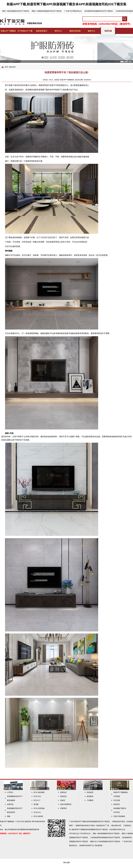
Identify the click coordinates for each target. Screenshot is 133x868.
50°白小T (37, 800)
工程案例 (90, 800)
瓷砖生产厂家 (104, 826)
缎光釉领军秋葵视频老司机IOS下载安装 (99, 11)
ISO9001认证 (120, 830)
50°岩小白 (37, 812)
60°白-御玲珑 (38, 816)
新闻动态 (63, 792)
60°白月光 (37, 796)
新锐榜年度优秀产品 (87, 845)
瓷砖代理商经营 (66, 804)
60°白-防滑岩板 (39, 808)
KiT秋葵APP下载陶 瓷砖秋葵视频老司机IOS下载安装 (91, 822)
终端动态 (63, 796)
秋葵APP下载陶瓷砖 (7, 822)
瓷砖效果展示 (42, 31)
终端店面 (90, 792)
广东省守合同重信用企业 (73, 11)
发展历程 (10, 804)
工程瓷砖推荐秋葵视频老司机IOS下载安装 (105, 838)
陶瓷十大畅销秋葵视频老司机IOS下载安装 (47, 11)
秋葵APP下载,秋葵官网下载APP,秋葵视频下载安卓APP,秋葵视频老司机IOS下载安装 (66, 4)
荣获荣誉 (63, 808)
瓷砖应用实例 (75, 31)
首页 (6, 67)
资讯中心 (58, 31)
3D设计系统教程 (119, 816)
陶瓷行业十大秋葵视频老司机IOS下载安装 (105, 841)
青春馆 (63, 800)
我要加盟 (108, 31)
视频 (9, 816)
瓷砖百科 (13, 67)
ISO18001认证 (85, 834)
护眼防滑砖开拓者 (34, 23)
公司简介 (10, 792)
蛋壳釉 (36, 804)
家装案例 (90, 796)
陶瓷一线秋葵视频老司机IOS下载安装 (16, 11)
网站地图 (66, 863)
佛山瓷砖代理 (116, 826)
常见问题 (117, 800)
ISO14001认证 (74, 834)
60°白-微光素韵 (39, 792)
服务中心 (92, 31)
